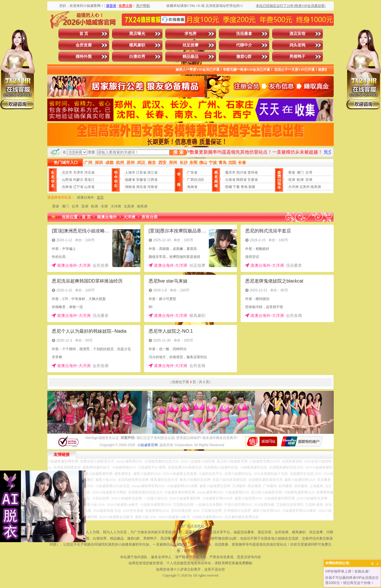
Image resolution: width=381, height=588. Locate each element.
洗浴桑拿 (244, 34)
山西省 (67, 180)
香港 (292, 173)
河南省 (152, 187)
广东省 (192, 173)
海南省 (192, 187)
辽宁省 (78, 187)
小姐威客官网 (148, 445)
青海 (244, 187)
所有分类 (150, 217)
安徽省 (141, 180)
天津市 (78, 173)
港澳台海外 (85, 197)
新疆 (252, 187)
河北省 (89, 173)
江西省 (152, 180)
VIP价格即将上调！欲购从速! (347, 571)
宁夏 (236, 187)
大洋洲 (293, 187)
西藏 (229, 187)
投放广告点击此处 (190, 526)
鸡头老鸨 (297, 45)
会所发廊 (84, 45)
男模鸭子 (297, 57)
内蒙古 (78, 180)
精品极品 (190, 57)
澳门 (300, 173)
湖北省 (141, 187)
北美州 (305, 187)
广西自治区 (196, 180)
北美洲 (129, 206)
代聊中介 (244, 45)
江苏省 (141, 173)
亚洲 (292, 180)
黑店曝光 (137, 34)
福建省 (130, 180)
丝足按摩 (190, 45)
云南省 (230, 180)
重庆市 (230, 173)
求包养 (190, 34)
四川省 (241, 173)
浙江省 (152, 173)
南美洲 (316, 187)
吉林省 (67, 187)
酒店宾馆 (297, 34)
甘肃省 (253, 180)
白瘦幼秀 (137, 57)
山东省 (89, 187)
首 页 (84, 34)
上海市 (130, 173)
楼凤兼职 (137, 45)
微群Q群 (244, 57)
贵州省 (253, 173)
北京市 (67, 173)
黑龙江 (89, 180)
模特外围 (84, 57)
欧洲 (300, 180)
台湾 (309, 173)
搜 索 (178, 152)
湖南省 (130, 187)
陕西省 (241, 180)
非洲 (309, 180)
